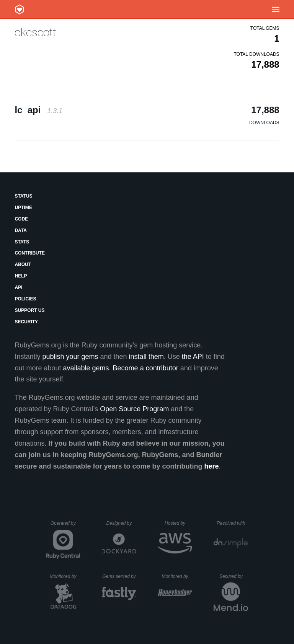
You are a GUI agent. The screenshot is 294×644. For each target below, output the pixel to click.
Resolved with (232, 523)
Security (26, 322)
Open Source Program (134, 409)
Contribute (30, 253)
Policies (25, 299)
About (23, 264)
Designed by (121, 523)
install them (146, 357)
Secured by (234, 576)
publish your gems (70, 357)
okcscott (35, 32)
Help (21, 276)
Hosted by (178, 523)
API (18, 287)
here (212, 466)
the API (193, 357)
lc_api (38, 110)
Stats (22, 242)
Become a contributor (146, 368)
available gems (86, 368)
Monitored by (65, 576)
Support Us (29, 310)
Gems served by (119, 576)
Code (21, 219)
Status (23, 196)
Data (21, 230)
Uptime (23, 208)
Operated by (65, 526)
